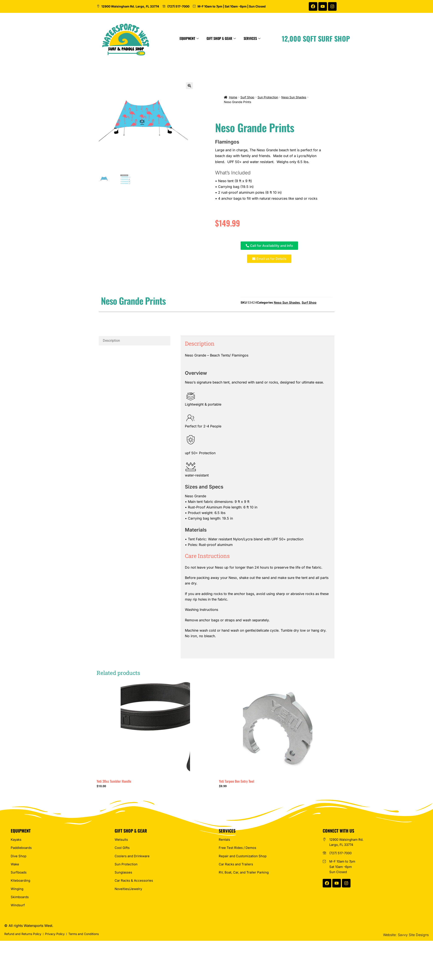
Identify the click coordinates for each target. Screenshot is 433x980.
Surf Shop (247, 97)
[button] (189, 86)
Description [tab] (111, 341)
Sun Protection (268, 97)
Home (233, 97)
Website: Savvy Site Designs (406, 935)
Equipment (234, 38)
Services (297, 38)
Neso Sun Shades (294, 97)
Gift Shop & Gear (266, 38)
